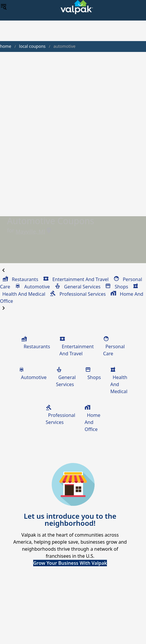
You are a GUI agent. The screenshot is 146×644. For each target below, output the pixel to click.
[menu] (4, 7)
